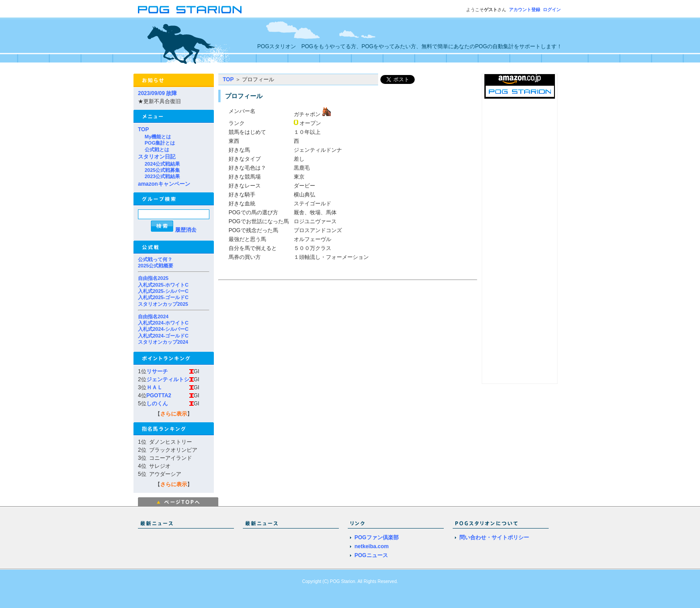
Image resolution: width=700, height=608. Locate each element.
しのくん (157, 404)
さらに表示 (174, 414)
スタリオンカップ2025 (163, 304)
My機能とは (158, 137)
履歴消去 (186, 230)
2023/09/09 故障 (157, 93)
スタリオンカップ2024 (163, 342)
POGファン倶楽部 (377, 537)
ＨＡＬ (154, 387)
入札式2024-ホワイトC (163, 323)
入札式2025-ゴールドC (163, 297)
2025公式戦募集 (162, 170)
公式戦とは (157, 150)
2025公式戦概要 (156, 266)
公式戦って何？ (155, 259)
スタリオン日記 (157, 157)
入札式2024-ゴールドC (163, 336)
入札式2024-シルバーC (163, 329)
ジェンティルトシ (168, 379)
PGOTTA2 (159, 396)
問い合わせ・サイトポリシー (494, 537)
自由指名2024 (153, 316)
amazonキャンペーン (164, 184)
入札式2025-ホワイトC (163, 285)
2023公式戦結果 (162, 176)
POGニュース (371, 555)
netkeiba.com (372, 546)
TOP (143, 129)
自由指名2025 (153, 278)
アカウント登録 (525, 10)
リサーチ (157, 371)
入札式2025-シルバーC (163, 291)
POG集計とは (160, 143)
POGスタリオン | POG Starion (190, 10)
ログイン (552, 10)
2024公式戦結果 (162, 164)
